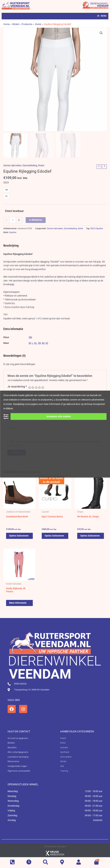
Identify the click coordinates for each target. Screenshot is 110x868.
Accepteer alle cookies (59, 416)
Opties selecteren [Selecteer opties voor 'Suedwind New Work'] (19, 536)
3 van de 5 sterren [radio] (36, 387)
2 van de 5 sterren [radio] (33, 387)
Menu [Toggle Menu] (102, 16)
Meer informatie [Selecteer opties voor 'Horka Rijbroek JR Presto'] (18, 603)
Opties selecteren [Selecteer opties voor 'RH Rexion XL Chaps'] (90, 536)
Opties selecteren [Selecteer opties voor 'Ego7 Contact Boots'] (55, 536)
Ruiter (41, 165)
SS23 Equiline (97, 229)
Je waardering (17, 387)
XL (36, 343)
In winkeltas (36, 220)
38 (39, 343)
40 (43, 343)
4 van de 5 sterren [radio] (39, 387)
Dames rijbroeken (12, 165)
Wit (30, 337)
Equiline (13, 232)
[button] (101, 33)
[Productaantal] (13, 220)
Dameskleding (30, 165)
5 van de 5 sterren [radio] (43, 387)
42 (47, 343)
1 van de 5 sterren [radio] (30, 387)
